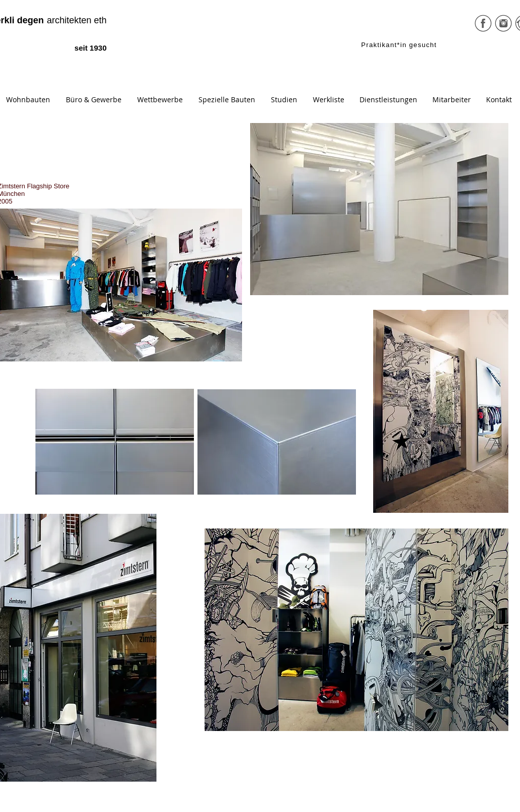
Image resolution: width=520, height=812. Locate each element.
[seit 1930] (81, 48)
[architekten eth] (65, 21)
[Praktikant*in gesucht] (400, 45)
